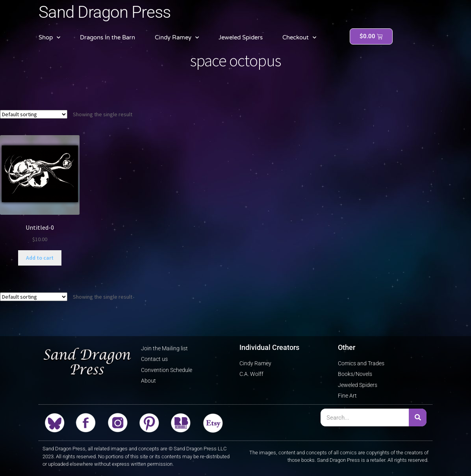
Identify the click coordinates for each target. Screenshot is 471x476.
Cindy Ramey (177, 38)
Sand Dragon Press (105, 12)
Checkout (299, 38)
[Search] (418, 417)
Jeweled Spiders (241, 37)
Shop (49, 38)
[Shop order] (34, 114)
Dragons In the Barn (108, 37)
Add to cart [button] (40, 258)
